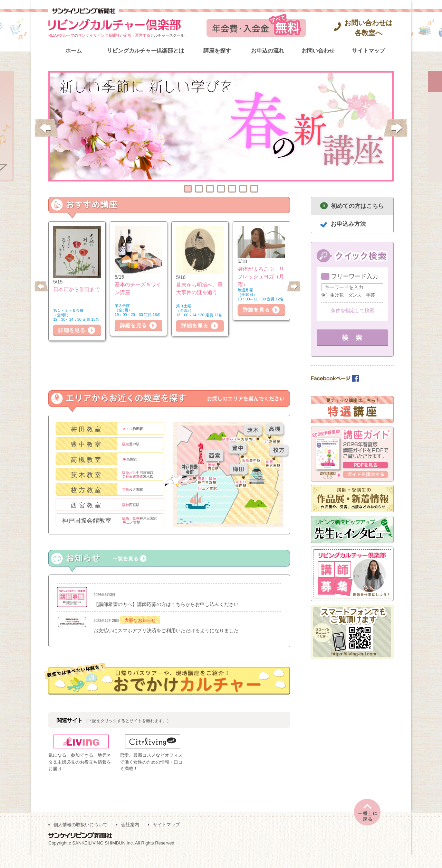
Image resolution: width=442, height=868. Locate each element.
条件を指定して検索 (353, 310)
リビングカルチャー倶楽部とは (145, 51)
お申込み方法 (348, 224)
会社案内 (130, 837)
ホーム (74, 51)
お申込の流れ (268, 51)
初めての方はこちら (358, 206)
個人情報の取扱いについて (80, 837)
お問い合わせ (318, 51)
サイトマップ (368, 51)
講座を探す (217, 51)
